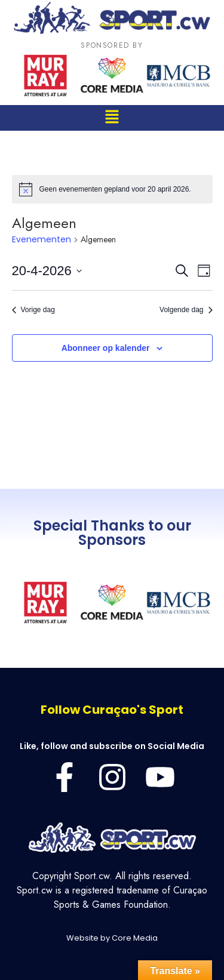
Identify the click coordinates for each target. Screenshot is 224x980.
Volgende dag (186, 310)
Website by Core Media (112, 938)
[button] (112, 118)
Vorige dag (33, 310)
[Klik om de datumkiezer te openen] (47, 271)
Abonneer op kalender (106, 348)
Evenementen (42, 240)
